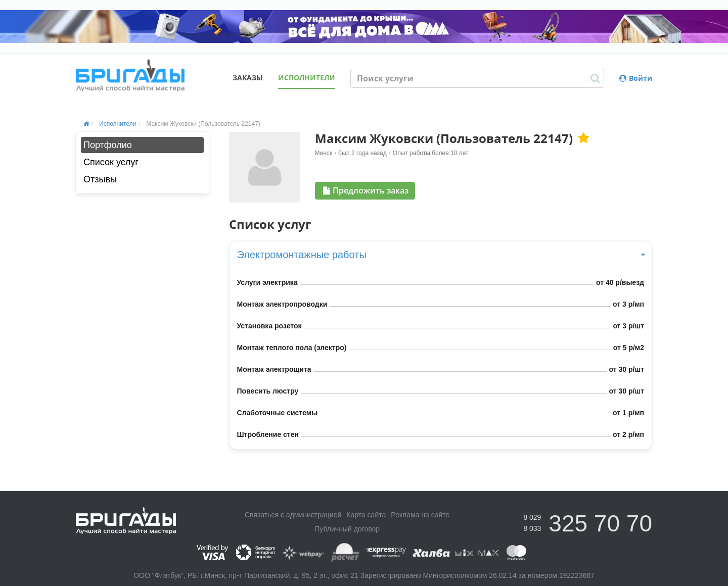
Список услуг (111, 162)
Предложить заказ (366, 190)
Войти (636, 78)
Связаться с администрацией (293, 515)
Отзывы (100, 179)
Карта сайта (366, 515)
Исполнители (307, 78)
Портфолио (108, 145)
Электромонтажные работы (441, 255)
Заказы (248, 78)
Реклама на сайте (420, 515)
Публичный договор (347, 529)
